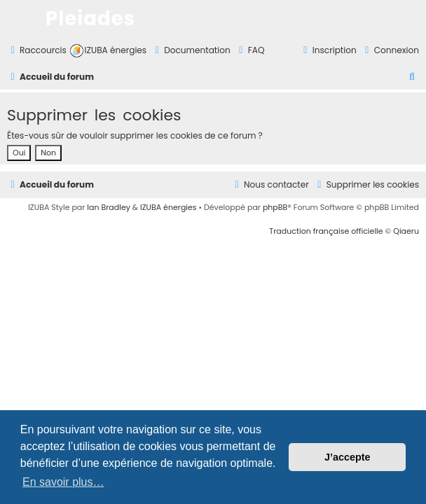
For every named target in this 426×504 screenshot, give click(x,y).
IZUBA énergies (169, 207)
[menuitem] (108, 51)
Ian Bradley (109, 207)
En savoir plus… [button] (63, 482)
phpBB (275, 207)
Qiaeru (406, 231)
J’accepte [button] (348, 457)
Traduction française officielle (326, 231)
